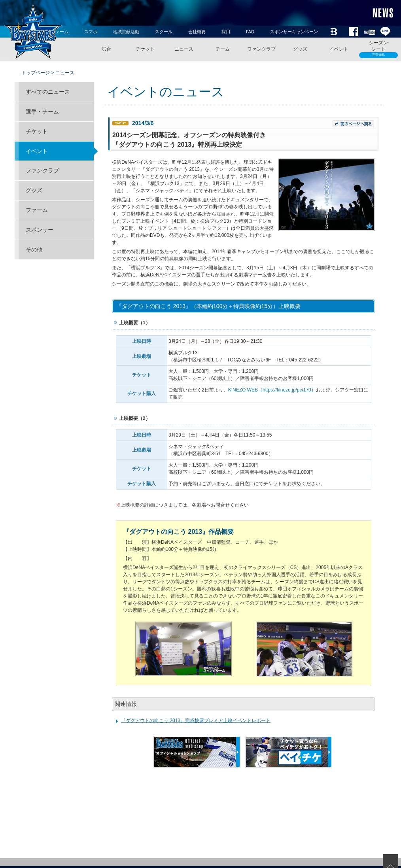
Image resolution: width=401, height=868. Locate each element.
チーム (223, 49)
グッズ (300, 49)
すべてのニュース (48, 92)
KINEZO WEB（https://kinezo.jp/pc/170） (272, 390)
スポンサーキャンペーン (294, 32)
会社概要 (197, 32)
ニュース (184, 49)
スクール (164, 32)
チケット (145, 49)
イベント (339, 49)
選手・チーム (42, 112)
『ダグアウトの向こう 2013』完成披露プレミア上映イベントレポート (196, 720)
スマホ (91, 32)
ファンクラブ (261, 49)
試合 (106, 49)
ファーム (37, 210)
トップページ (36, 73)
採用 (226, 32)
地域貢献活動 (126, 32)
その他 (34, 250)
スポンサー (40, 230)
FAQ (250, 32)
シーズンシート (378, 49)
